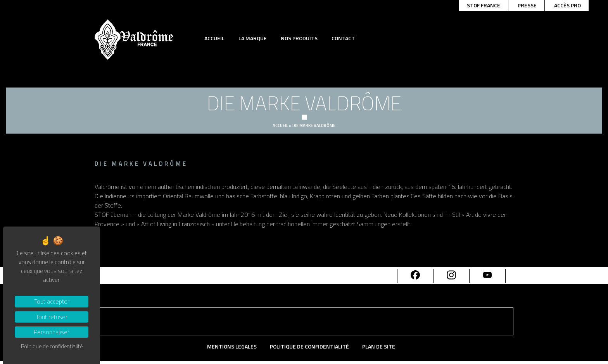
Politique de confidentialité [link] (52, 346)
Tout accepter (52, 301)
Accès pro (567, 5)
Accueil (214, 38)
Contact (343, 38)
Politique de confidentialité (309, 347)
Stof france (484, 5)
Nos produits (299, 38)
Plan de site (379, 347)
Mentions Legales (232, 347)
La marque (253, 38)
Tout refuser (52, 317)
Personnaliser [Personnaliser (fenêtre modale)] (52, 332)
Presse (527, 5)
